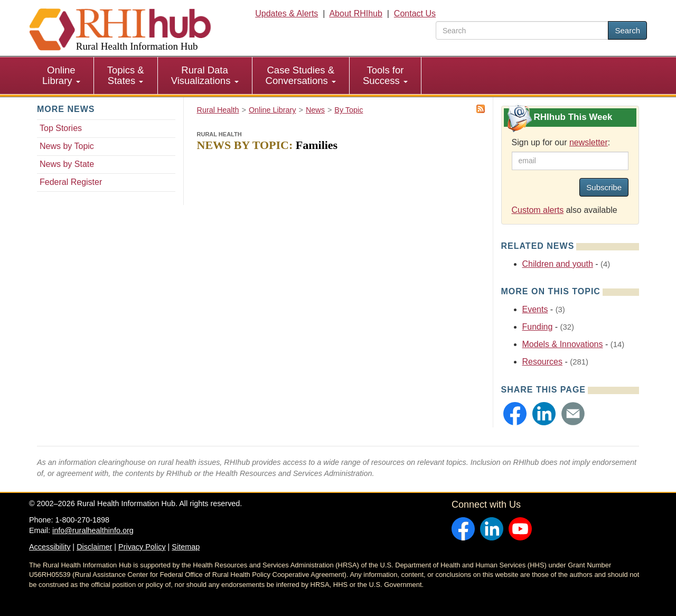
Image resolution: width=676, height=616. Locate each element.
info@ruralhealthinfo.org (93, 530)
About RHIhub (356, 13)
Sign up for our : (561, 142)
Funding (538, 327)
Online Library (61, 75)
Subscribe (604, 187)
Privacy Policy (142, 547)
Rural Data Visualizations (205, 75)
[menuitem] (62, 76)
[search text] (522, 30)
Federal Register (71, 182)
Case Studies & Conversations (301, 75)
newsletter (589, 142)
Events (535, 309)
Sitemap (186, 547)
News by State (67, 164)
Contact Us (415, 13)
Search (627, 30)
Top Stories (61, 128)
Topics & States (126, 75)
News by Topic (67, 146)
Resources (542, 362)
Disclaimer (94, 547)
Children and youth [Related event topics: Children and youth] (558, 264)
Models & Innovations (563, 344)
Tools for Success (385, 75)
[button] (515, 414)
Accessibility (50, 547)
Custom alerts (538, 210)
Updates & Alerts (287, 13)
